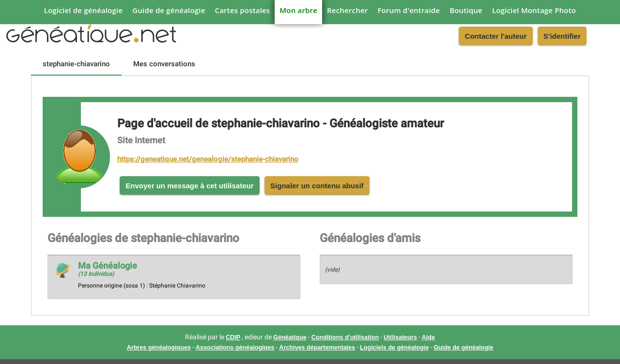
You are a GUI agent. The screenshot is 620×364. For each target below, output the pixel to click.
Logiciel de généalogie (83, 10)
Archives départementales (317, 348)
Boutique (466, 10)
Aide (428, 337)
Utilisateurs (400, 337)
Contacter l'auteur (496, 36)
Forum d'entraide (409, 10)
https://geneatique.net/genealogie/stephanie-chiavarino (208, 159)
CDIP (233, 337)
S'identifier (562, 36)
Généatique (290, 337)
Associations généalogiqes (235, 348)
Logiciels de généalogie (394, 348)
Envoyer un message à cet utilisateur (189, 186)
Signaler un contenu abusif (317, 186)
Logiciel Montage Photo (534, 10)
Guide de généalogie (169, 10)
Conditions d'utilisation (345, 337)
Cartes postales (243, 10)
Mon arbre (298, 10)
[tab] (76, 64)
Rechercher (347, 10)
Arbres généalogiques (159, 348)
